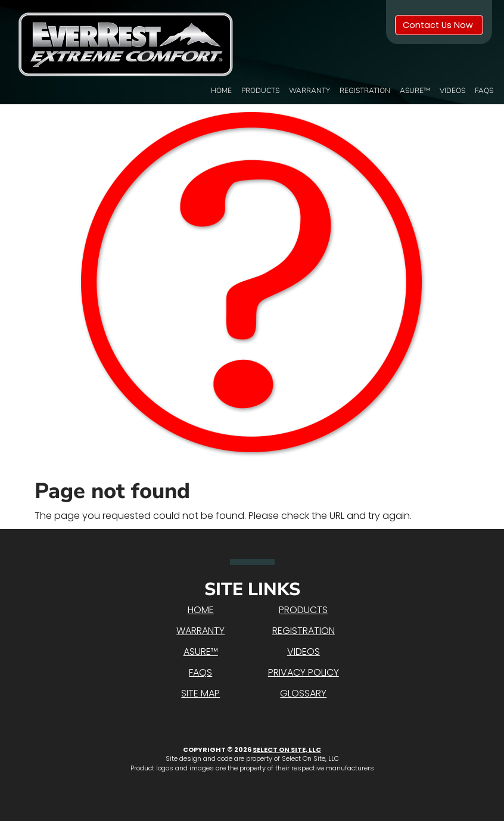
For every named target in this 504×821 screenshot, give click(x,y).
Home (221, 91)
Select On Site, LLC (287, 750)
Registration (365, 91)
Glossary (303, 693)
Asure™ (415, 91)
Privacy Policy (304, 672)
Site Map (200, 693)
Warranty (309, 91)
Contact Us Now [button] (439, 25)
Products (260, 91)
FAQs (484, 91)
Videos (452, 91)
